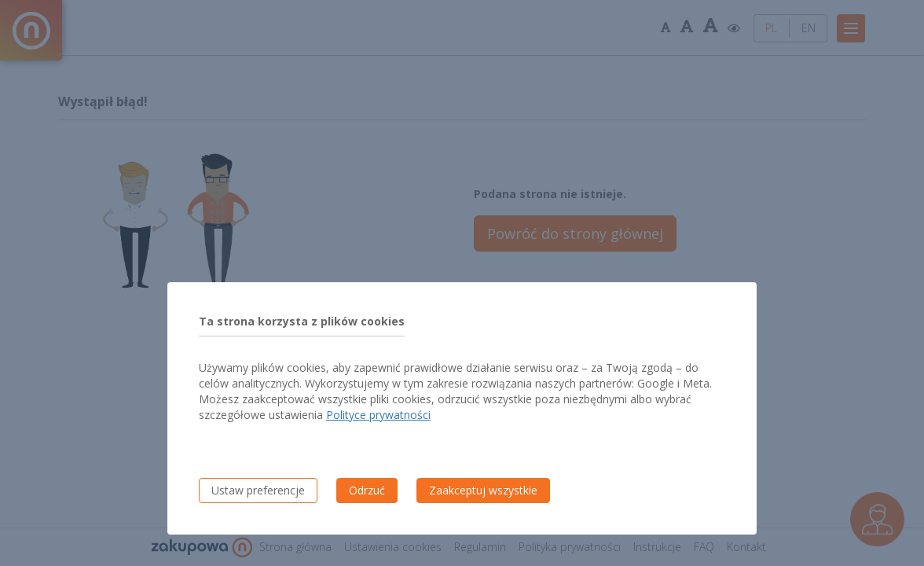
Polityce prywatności (378, 415)
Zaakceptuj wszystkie (483, 490)
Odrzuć (367, 490)
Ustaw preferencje (258, 490)
